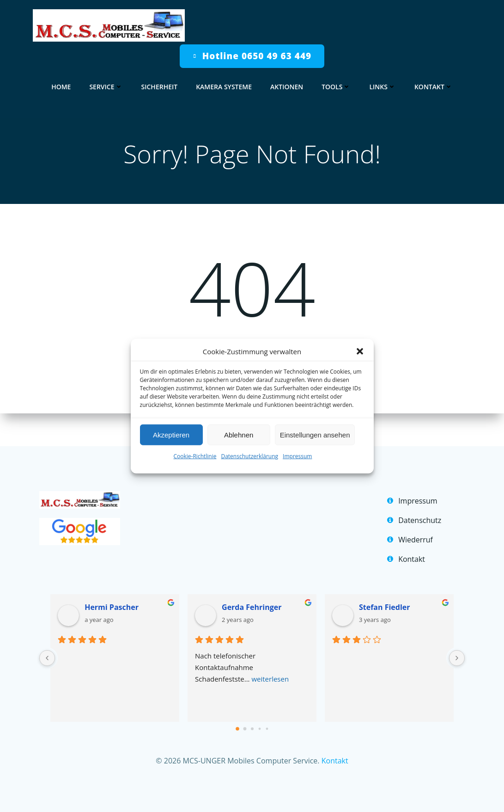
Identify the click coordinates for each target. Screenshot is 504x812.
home (61, 84)
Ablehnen (239, 434)
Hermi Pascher (117, 593)
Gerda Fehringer (253, 593)
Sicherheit (160, 84)
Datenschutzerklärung (249, 456)
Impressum (297, 456)
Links (382, 84)
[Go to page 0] (237, 715)
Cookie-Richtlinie (195, 456)
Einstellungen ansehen (315, 434)
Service (106, 84)
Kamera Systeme (224, 84)
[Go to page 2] (252, 714)
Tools (336, 84)
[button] (360, 351)
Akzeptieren (171, 434)
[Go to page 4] (267, 715)
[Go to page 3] (259, 715)
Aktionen (287, 84)
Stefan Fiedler (383, 593)
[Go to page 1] (245, 715)
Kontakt (434, 84)
